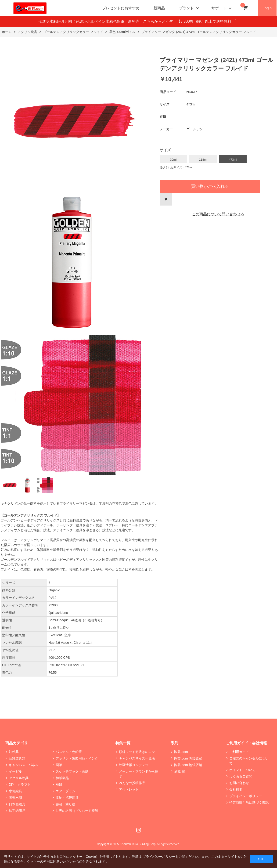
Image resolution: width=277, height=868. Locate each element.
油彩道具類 (17, 758)
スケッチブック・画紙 (72, 771)
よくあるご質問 (241, 776)
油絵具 (14, 752)
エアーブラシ (65, 791)
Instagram (139, 830)
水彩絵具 (15, 791)
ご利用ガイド (239, 752)
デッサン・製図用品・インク (77, 758)
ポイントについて (242, 770)
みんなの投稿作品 (132, 783)
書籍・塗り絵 (65, 804)
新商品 (159, 8)
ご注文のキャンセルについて (249, 761)
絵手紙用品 (17, 811)
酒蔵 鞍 (180, 771)
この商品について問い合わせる (218, 214)
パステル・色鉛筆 (69, 752)
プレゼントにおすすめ (121, 8)
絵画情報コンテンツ (134, 765)
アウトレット (129, 789)
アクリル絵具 (19, 778)
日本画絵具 (17, 804)
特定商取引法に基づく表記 (249, 803)
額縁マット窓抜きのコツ (137, 752)
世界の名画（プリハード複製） (79, 811)
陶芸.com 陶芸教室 (188, 758)
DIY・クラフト (20, 785)
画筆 (59, 765)
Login (267, 8)
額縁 (59, 785)
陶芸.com (181, 752)
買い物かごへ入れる (210, 186)
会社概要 (236, 789)
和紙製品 (62, 778)
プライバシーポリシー (246, 796)
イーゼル (15, 771)
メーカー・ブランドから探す (139, 774)
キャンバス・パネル (24, 765)
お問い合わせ (239, 783)
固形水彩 (15, 798)
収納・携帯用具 (67, 798)
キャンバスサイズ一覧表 (137, 758)
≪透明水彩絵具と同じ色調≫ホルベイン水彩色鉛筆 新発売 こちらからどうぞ (108, 21)
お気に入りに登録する (166, 199)
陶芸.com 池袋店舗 (188, 765)
